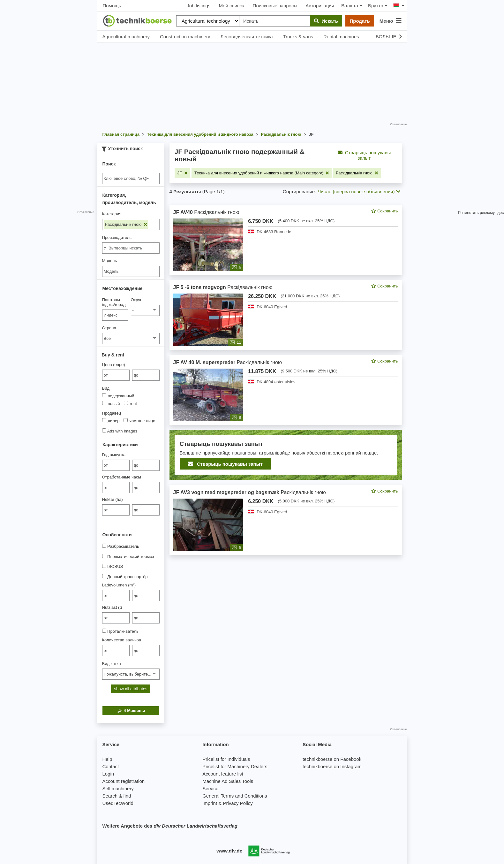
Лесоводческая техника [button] (246, 37)
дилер (111, 421)
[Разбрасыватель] (104, 546)
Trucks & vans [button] (298, 37)
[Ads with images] (104, 430)
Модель (110, 261)
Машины (131, 711)
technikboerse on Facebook (332, 759)
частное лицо (139, 421)
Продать (360, 21)
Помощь (112, 6)
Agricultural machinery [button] (126, 37)
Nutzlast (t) (112, 607)
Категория (112, 214)
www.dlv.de (229, 851)
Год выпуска (114, 455)
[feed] (286, 380)
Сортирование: (299, 191)
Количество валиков (122, 640)
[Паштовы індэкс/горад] (115, 315)
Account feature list (223, 774)
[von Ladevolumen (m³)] (116, 596)
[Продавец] (104, 420)
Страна (109, 328)
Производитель (117, 237)
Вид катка (112, 664)
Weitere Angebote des (170, 826)
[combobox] (131, 248)
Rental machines (341, 37)
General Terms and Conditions (235, 796)
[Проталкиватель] (104, 631)
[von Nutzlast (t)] (116, 618)
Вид (106, 388)
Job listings (199, 6)
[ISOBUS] (104, 566)
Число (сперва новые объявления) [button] (359, 191)
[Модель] (131, 271)
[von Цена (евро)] (116, 375)
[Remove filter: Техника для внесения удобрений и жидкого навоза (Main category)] (262, 173)
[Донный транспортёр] (104, 576)
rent (130, 403)
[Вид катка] (131, 674)
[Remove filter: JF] (182, 173)
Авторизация (320, 6)
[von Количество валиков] (116, 650)
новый (111, 403)
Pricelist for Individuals (226, 759)
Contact (111, 766)
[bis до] (146, 375)
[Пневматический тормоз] (104, 556)
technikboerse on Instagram (332, 766)
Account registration (124, 781)
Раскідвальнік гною (126, 224)
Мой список (231, 6)
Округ (136, 300)
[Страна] (131, 338)
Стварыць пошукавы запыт (364, 155)
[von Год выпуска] (116, 465)
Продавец (112, 413)
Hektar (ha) (113, 499)
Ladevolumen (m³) (119, 585)
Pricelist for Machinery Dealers (235, 766)
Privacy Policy (238, 803)
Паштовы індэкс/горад (114, 302)
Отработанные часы (122, 477)
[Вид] (104, 395)
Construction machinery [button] (185, 37)
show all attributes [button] (131, 689)
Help (107, 759)
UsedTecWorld (118, 803)
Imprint (210, 803)
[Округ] (145, 310)
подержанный (118, 396)
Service (210, 788)
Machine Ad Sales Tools (228, 781)
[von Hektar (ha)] (116, 510)
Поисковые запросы (275, 6)
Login (108, 774)
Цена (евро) (114, 365)
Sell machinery (118, 788)
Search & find (117, 796)
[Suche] (131, 178)
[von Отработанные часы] (116, 488)
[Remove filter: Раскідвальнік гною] (357, 173)
